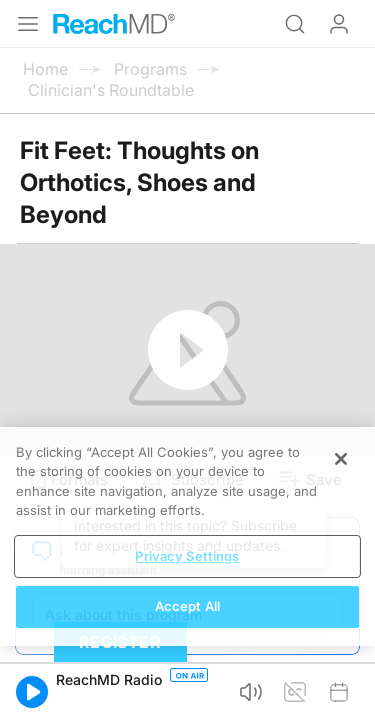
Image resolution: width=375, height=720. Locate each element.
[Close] (341, 459)
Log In (339, 24)
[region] (187, 536)
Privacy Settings (187, 556)
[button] (32, 692)
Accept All (187, 606)
